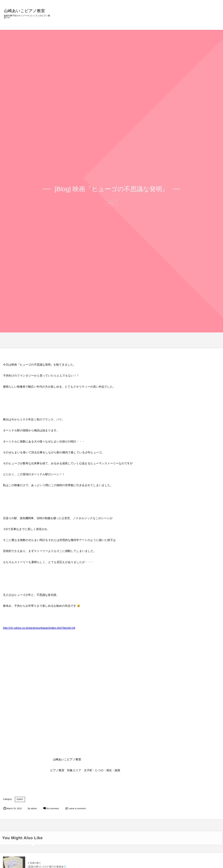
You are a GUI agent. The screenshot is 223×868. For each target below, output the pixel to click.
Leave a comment (77, 809)
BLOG (179, 18)
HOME (106, 18)
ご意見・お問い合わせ (202, 18)
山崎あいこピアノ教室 (26, 11)
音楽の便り (35, 866)
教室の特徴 (122, 18)
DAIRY (20, 799)
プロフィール (162, 18)
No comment (53, 809)
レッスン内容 (142, 18)
